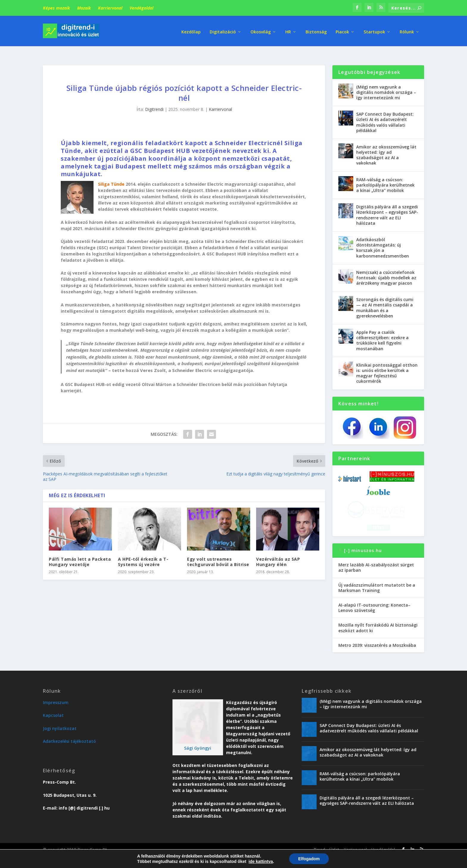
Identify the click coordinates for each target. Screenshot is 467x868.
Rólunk (407, 30)
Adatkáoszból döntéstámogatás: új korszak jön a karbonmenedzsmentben (383, 238)
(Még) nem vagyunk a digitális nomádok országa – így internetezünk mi (386, 83)
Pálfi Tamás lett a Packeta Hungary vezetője (80, 552)
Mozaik (84, 8)
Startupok (374, 30)
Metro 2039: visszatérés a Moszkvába (377, 636)
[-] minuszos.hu (363, 541)
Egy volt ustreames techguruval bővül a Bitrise (218, 552)
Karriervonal (110, 8)
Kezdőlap (191, 30)
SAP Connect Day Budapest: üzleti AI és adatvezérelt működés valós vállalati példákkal (385, 113)
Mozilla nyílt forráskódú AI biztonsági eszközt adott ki (378, 618)
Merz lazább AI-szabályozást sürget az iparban (376, 558)
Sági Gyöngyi (198, 738)
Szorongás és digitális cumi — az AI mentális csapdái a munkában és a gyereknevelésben (385, 298)
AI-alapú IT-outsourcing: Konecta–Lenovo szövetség (374, 598)
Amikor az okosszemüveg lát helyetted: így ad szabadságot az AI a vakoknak (386, 145)
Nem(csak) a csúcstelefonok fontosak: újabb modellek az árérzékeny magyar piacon (386, 268)
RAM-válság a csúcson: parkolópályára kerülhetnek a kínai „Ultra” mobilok (385, 175)
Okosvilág (261, 30)
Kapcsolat (53, 706)
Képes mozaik (56, 8)
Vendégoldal (141, 8)
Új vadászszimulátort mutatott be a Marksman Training (377, 578)
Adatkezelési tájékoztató (69, 732)
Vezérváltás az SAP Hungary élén (278, 552)
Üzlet (334, 840)
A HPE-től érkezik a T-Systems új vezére (143, 552)
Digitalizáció (223, 30)
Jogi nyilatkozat (60, 719)
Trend (319, 840)
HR (288, 30)
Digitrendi (154, 100)
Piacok (342, 30)
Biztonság (316, 30)
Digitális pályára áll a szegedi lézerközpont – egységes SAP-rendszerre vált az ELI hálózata (387, 206)
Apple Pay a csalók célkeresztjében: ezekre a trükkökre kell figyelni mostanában (382, 331)
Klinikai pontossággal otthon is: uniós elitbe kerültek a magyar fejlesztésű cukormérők (387, 364)
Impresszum (56, 693)
